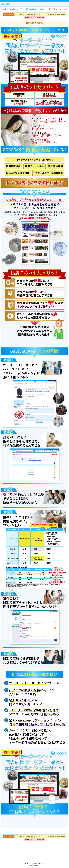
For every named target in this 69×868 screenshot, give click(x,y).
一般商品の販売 (29, 14)
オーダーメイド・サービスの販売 (45, 14)
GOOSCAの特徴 (8, 14)
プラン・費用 (19, 14)
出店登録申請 (40, 18)
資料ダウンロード (29, 18)
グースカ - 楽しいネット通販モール (34, 1)
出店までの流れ (61, 14)
